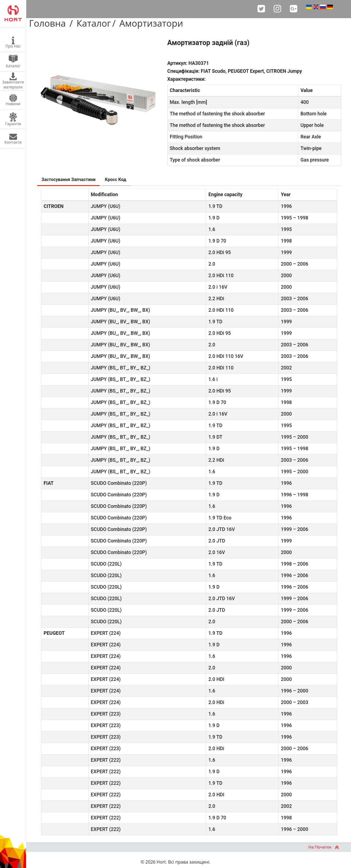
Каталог (94, 23)
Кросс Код (115, 180)
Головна (47, 23)
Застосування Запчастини (68, 180)
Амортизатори (151, 23)
